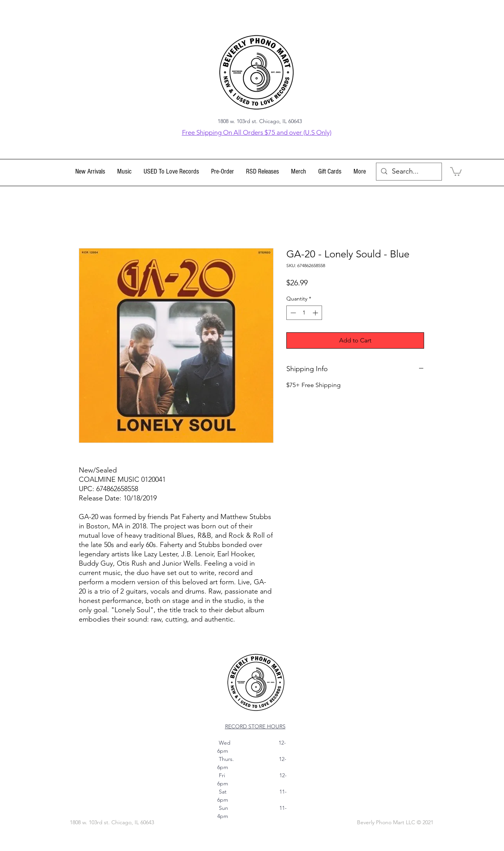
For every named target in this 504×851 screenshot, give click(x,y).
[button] (125, 172)
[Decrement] (292, 313)
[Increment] (316, 313)
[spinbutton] (304, 313)
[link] (456, 171)
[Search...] (409, 172)
